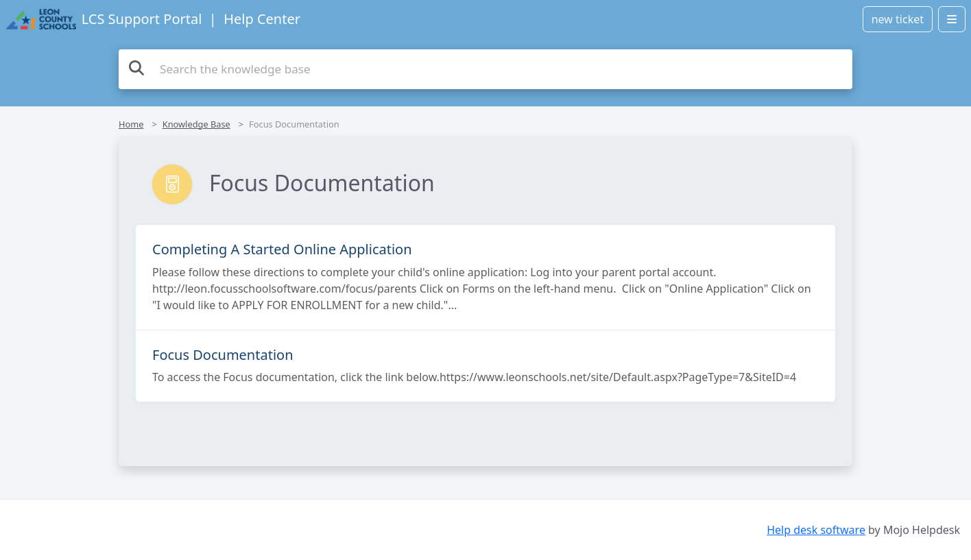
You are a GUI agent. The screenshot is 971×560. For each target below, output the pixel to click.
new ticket (898, 19)
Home (131, 124)
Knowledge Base (196, 124)
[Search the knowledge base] (485, 69)
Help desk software (816, 530)
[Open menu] (952, 19)
